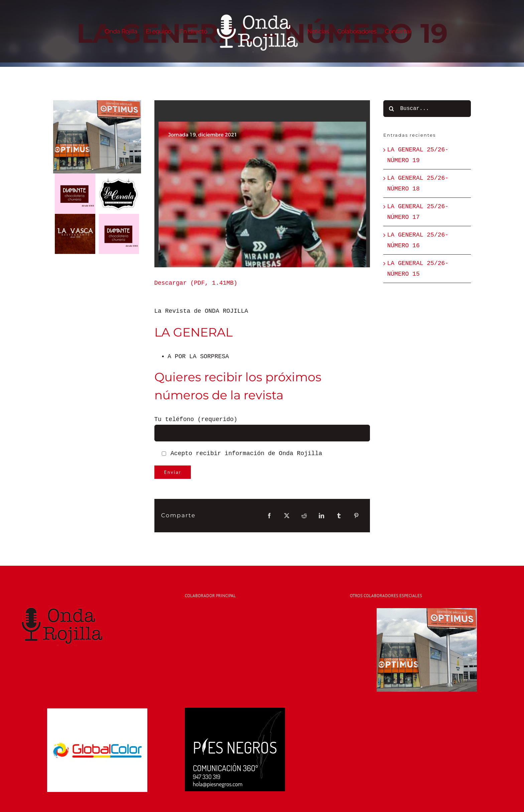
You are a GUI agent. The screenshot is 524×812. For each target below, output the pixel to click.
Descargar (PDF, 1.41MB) (196, 283)
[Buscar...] (427, 109)
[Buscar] (392, 109)
